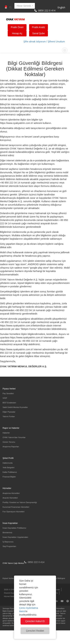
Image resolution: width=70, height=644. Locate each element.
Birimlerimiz (7, 533)
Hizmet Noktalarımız (12, 596)
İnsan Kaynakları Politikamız (14, 528)
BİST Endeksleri (9, 403)
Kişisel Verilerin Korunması (14, 578)
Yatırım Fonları (9, 416)
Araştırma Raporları (11, 447)
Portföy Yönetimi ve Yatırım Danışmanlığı (20, 502)
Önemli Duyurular (11, 593)
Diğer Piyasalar (9, 412)
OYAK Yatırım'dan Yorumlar (14, 437)
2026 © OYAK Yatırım (13, 590)
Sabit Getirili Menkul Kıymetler (15, 407)
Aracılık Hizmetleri (10, 498)
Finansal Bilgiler (9, 477)
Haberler (6, 433)
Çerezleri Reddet (35, 631)
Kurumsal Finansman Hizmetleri (16, 507)
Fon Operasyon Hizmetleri (14, 512)
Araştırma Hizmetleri (11, 493)
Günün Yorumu (9, 442)
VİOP (5, 398)
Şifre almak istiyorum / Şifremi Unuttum (44, 42)
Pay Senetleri (8, 393)
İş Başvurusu (8, 542)
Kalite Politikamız (10, 472)
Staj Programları (9, 546)
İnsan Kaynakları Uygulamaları (15, 537)
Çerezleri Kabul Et (35, 621)
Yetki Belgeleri (8, 468)
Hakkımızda (8, 463)
